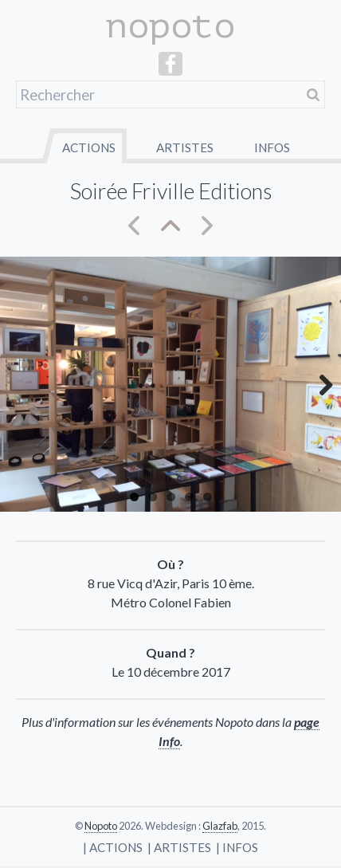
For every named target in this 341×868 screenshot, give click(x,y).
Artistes (185, 147)
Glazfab (220, 826)
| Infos (237, 847)
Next (317, 384)
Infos (272, 147)
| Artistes (179, 847)
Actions (89, 147)
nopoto (170, 26)
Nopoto (101, 826)
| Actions (113, 847)
